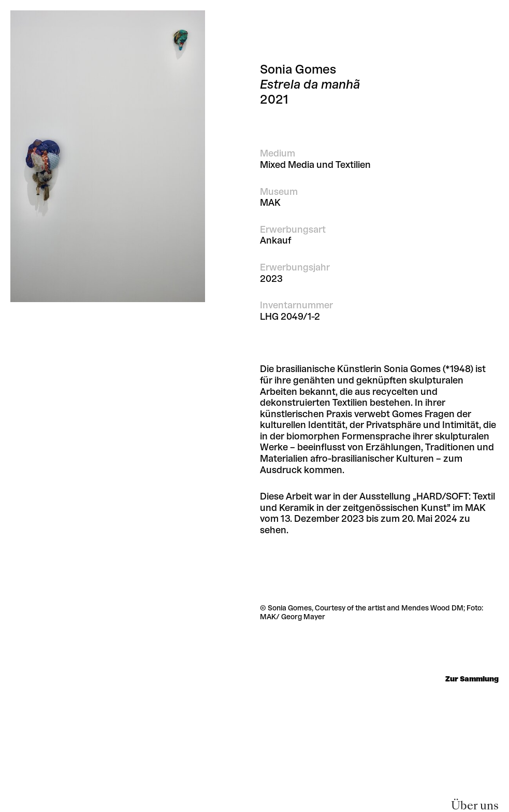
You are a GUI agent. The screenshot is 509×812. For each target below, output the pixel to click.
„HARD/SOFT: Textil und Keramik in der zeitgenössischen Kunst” (377, 502)
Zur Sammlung (472, 679)
